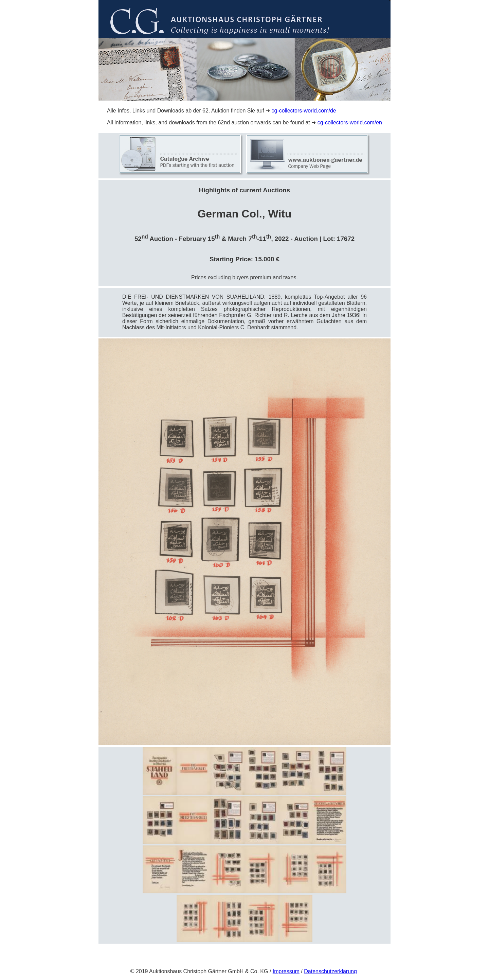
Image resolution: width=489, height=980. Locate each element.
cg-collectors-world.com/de (304, 111)
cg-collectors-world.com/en (350, 122)
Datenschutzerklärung (330, 971)
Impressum (286, 971)
